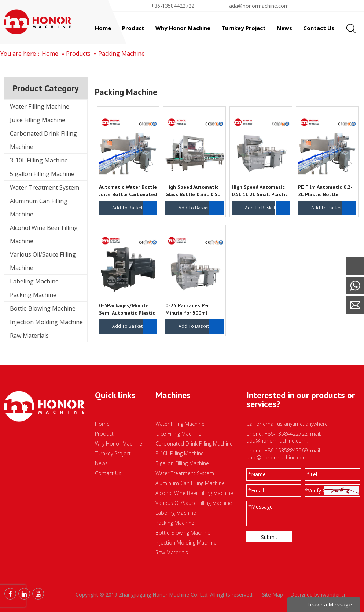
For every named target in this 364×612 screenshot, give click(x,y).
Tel (312, 474)
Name (257, 474)
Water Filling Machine (40, 106)
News (101, 463)
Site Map (273, 595)
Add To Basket (127, 208)
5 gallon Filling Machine (42, 174)
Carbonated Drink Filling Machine (43, 140)
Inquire (150, 208)
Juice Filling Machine (38, 120)
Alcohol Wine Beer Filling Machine (44, 234)
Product (104, 434)
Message (260, 507)
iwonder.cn (334, 595)
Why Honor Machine (119, 444)
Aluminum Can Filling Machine (39, 208)
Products (78, 54)
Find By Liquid (331, 6)
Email (256, 490)
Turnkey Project (113, 453)
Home (50, 54)
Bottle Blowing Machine (43, 308)
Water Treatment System (45, 187)
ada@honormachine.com (259, 6)
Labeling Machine (34, 281)
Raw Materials (29, 336)
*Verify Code (320, 490)
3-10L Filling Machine (39, 160)
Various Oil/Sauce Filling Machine (43, 261)
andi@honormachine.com (277, 457)
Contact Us (108, 473)
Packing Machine (122, 54)
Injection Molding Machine (46, 322)
